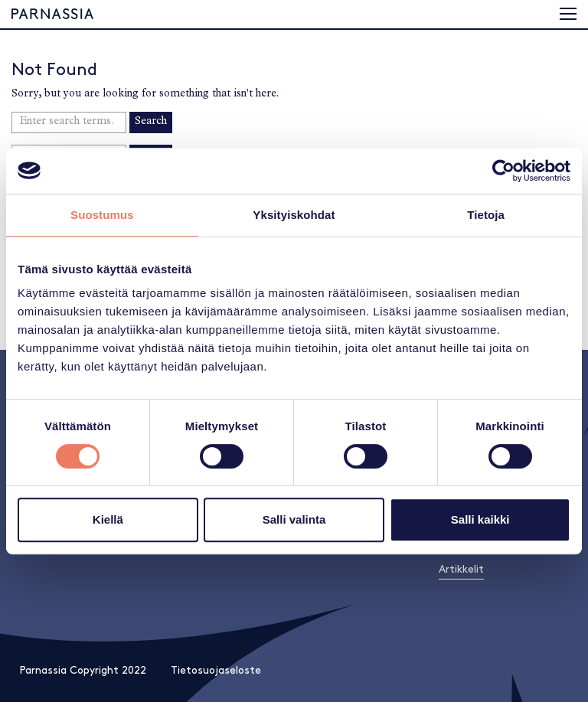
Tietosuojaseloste (216, 670)
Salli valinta (294, 519)
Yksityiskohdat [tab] (294, 215)
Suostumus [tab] (102, 215)
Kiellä (108, 519)
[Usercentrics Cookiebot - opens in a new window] (503, 171)
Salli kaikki (480, 519)
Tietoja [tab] (486, 215)
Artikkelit (461, 569)
